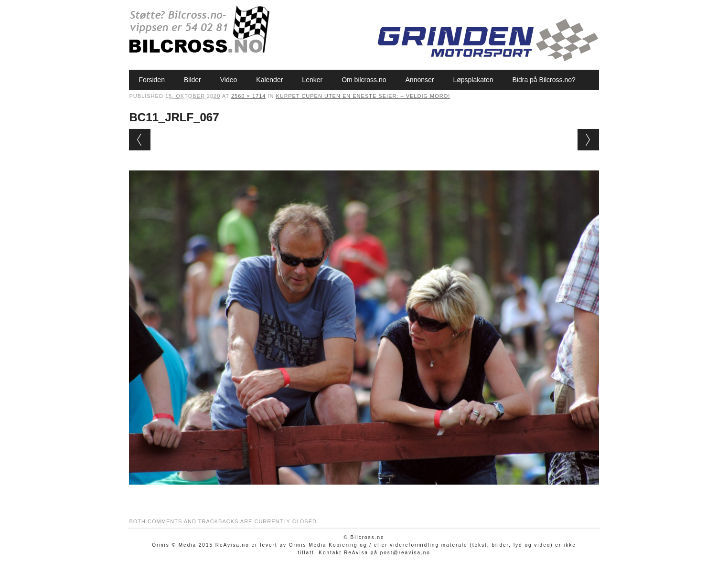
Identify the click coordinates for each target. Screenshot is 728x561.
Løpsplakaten (473, 80)
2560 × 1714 (248, 96)
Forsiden (151, 80)
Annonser (420, 80)
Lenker (312, 80)
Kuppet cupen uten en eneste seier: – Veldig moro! (363, 96)
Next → (588, 140)
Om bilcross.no (364, 80)
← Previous (140, 140)
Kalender (269, 80)
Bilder (193, 80)
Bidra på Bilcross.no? (544, 80)
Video (229, 80)
